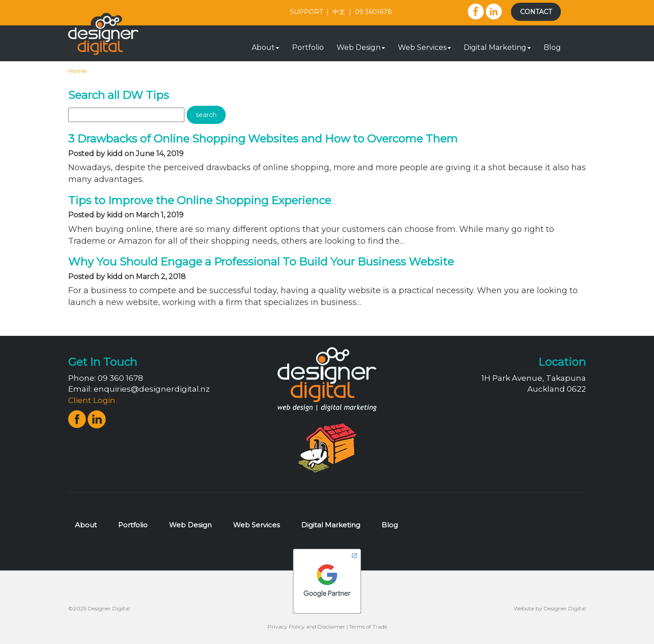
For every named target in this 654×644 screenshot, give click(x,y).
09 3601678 (373, 12)
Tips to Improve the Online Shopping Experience (200, 200)
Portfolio (308, 47)
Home (77, 71)
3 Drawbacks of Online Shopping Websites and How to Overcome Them (263, 139)
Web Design (361, 47)
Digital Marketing (497, 47)
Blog (552, 47)
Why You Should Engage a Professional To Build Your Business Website (261, 262)
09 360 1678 (120, 378)
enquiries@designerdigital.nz (152, 389)
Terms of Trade (368, 627)
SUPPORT (306, 12)
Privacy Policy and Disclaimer (306, 627)
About (265, 47)
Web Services (424, 47)
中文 (339, 12)
